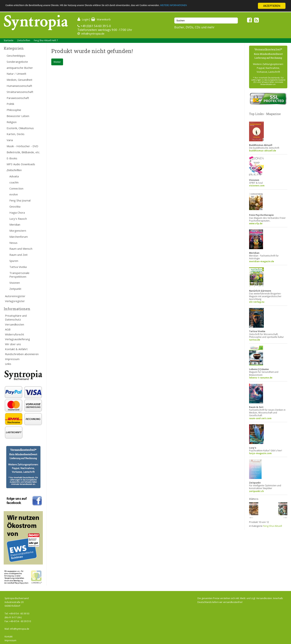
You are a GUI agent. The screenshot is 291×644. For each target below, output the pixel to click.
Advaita (14, 176)
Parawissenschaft (18, 98)
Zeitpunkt (15, 289)
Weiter (57, 62)
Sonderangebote (17, 62)
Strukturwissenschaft (20, 92)
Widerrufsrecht (15, 334)
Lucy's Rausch (18, 219)
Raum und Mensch (21, 249)
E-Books (12, 158)
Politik (10, 104)
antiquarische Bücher (20, 68)
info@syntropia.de (93, 33)
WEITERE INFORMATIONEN (221, 6)
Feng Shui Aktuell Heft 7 (46, 40)
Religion (12, 122)
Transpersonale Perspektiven (19, 275)
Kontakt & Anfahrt (16, 349)
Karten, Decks (16, 134)
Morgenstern (18, 231)
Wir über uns (13, 344)
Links (8, 364)
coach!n (14, 182)
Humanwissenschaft (19, 86)
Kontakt (9, 637)
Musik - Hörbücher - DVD (22, 146)
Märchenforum (19, 237)
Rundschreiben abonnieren (22, 354)
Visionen (15, 283)
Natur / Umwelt (16, 74)
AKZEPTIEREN (272, 6)
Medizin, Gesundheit (19, 80)
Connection (16, 188)
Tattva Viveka (18, 267)
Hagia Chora (17, 213)
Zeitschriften (24, 40)
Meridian (15, 224)
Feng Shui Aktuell (273, 526)
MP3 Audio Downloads (21, 164)
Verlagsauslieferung (17, 339)
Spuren (14, 261)
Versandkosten (15, 324)
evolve (14, 194)
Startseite (9, 40)
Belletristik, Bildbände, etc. (23, 152)
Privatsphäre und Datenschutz (16, 317)
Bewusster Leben (18, 116)
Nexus (13, 243)
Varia (10, 140)
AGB (8, 329)
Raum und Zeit (18, 255)
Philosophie (14, 110)
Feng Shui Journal (20, 200)
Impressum (12, 359)
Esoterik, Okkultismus (20, 128)
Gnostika (15, 206)
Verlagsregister (15, 301)
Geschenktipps (16, 56)
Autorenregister (15, 296)
